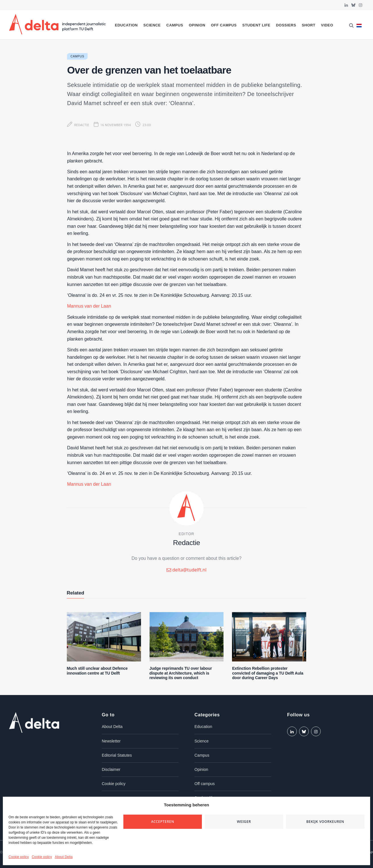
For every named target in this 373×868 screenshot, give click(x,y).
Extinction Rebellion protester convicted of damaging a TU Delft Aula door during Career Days (268, 673)
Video (327, 25)
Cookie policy (19, 857)
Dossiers (286, 25)
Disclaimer (111, 769)
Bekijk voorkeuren (325, 822)
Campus (175, 25)
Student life (256, 25)
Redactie (82, 125)
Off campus (224, 25)
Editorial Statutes (117, 755)
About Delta (64, 857)
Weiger (244, 822)
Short (308, 25)
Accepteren (163, 822)
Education (126, 25)
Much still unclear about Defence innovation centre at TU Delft (97, 671)
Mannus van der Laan (89, 306)
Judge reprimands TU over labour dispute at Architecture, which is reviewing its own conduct (181, 673)
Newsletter (111, 741)
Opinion (197, 25)
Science (152, 25)
